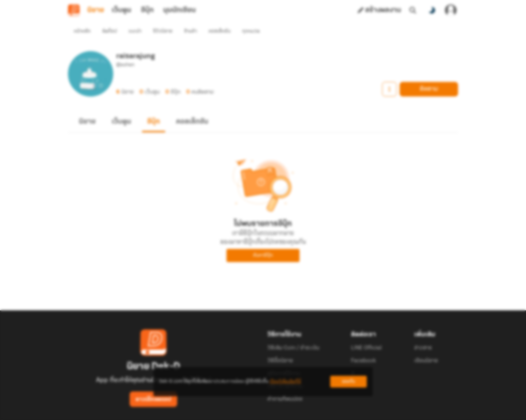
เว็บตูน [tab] (121, 10)
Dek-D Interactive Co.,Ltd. (238, 416)
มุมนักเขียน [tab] (180, 10)
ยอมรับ (348, 381)
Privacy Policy (316, 416)
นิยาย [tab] (96, 10)
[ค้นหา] (413, 10)
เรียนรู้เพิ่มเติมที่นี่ (285, 381)
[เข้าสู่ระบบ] (451, 10)
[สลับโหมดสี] (432, 10)
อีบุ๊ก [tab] (147, 10)
